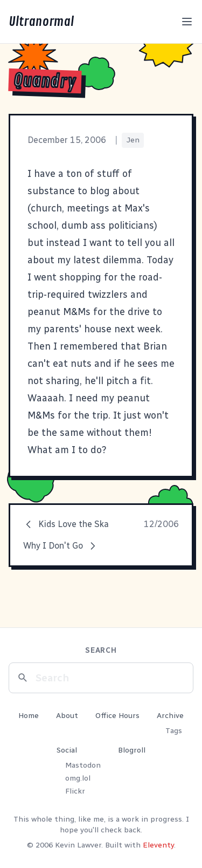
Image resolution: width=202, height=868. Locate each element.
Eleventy (158, 845)
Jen (133, 140)
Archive (170, 716)
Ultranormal (41, 22)
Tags (174, 731)
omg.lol (78, 778)
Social (67, 750)
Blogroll (132, 750)
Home (29, 716)
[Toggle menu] (187, 22)
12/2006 (161, 524)
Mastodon (83, 765)
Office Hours (117, 716)
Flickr (75, 791)
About (67, 716)
